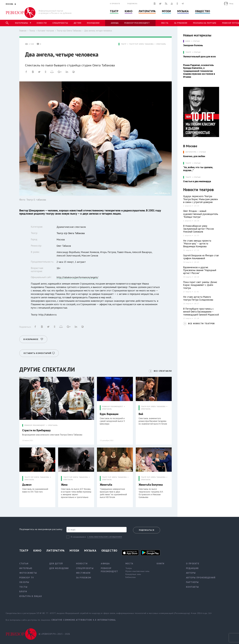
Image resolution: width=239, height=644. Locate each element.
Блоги (23, 591)
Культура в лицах (31, 596)
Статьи (196, 41)
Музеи (166, 11)
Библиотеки (131, 577)
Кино (129, 11)
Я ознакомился (78, 537)
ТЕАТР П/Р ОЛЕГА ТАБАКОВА (141, 44)
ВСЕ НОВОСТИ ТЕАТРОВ (201, 324)
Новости (42, 23)
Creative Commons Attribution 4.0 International (84, 620)
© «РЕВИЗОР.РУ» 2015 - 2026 (54, 634)
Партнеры (192, 582)
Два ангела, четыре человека (98, 31)
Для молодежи (59, 568)
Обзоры (24, 582)
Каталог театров (46, 31)
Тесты (23, 587)
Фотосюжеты (28, 573)
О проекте (115, 4)
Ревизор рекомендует (137, 23)
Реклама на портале (205, 23)
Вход (231, 4)
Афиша (115, 23)
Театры (129, 568)
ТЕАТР (124, 44)
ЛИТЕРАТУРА (191, 152)
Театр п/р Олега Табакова (69, 31)
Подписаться (147, 530)
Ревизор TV (27, 578)
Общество (202, 11)
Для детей (56, 564)
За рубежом (181, 23)
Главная (23, 31)
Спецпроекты (60, 23)
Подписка (132, 4)
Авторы (191, 573)
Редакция (192, 568)
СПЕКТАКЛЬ (161, 44)
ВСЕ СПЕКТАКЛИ (163, 371)
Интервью (26, 568)
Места (165, 23)
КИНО (188, 41)
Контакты (192, 587)
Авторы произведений (201, 578)
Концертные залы (133, 574)
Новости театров (198, 190)
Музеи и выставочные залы (137, 571)
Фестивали (83, 573)
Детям (78, 23)
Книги (161, 564)
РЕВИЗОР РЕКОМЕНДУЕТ (35, 425)
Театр (114, 11)
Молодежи (93, 23)
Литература (147, 11)
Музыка (183, 11)
